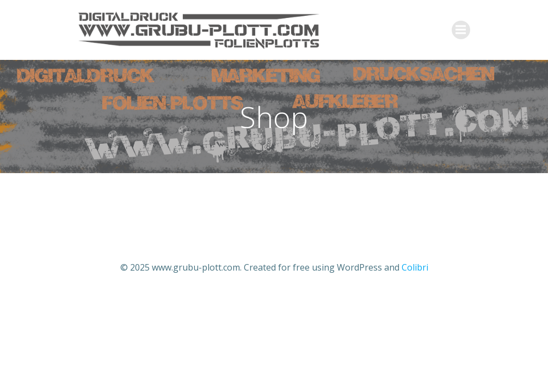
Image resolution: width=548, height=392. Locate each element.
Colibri (415, 267)
